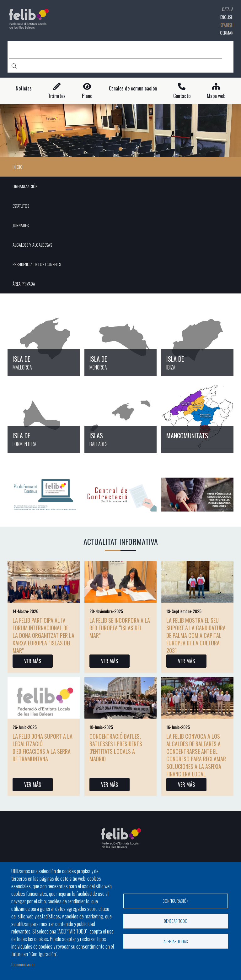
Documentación (23, 964)
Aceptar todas (176, 941)
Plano (87, 96)
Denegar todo (176, 921)
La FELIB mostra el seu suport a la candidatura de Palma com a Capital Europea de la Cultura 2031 (196, 635)
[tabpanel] (120, 131)
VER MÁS (33, 661)
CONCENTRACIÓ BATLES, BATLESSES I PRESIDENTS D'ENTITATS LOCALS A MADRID (116, 747)
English (227, 17)
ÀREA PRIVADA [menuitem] (24, 284)
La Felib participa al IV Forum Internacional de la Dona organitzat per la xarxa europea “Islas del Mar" (43, 635)
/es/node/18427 (197, 417)
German (227, 33)
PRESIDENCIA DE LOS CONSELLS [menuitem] (37, 264)
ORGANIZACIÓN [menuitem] (25, 186)
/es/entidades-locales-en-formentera (44, 417)
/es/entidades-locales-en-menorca (120, 340)
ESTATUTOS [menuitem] (21, 206)
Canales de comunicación (133, 88)
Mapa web (216, 96)
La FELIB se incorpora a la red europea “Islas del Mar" (120, 628)
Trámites (57, 96)
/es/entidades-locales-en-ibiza (197, 340)
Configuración (176, 901)
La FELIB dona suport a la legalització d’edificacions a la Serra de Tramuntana (43, 747)
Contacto (182, 96)
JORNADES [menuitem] (21, 225)
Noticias (24, 88)
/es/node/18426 (120, 417)
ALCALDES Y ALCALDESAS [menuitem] (32, 245)
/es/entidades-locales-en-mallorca (44, 340)
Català (228, 9)
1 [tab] (120, 149)
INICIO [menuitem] (18, 167)
